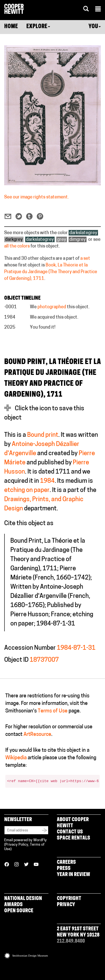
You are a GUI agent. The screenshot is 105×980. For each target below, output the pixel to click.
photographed (52, 307)
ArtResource (37, 735)
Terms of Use (53, 711)
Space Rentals (73, 838)
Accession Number (30, 648)
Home (11, 27)
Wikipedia (16, 758)
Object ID (16, 660)
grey (62, 240)
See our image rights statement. (37, 197)
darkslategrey (83, 233)
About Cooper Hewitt (73, 823)
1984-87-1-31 (76, 648)
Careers (66, 863)
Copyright (69, 899)
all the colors (17, 246)
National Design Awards (23, 902)
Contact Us (70, 832)
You (95, 27)
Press (64, 869)
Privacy (66, 905)
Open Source (19, 911)
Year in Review (73, 875)
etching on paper (27, 490)
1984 (47, 481)
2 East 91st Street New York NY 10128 (78, 932)
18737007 (44, 660)
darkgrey (14, 240)
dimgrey (78, 240)
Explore (38, 27)
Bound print (43, 435)
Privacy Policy (17, 845)
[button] (98, 10)
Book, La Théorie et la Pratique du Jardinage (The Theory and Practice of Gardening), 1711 (51, 272)
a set (85, 259)
